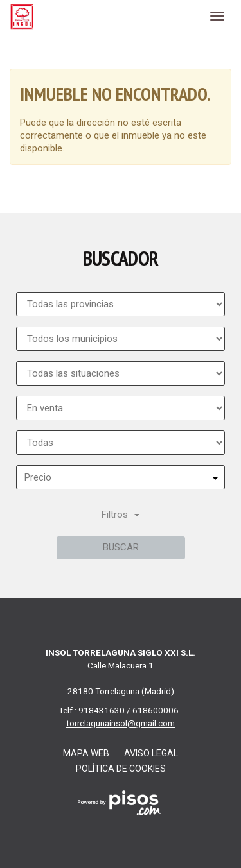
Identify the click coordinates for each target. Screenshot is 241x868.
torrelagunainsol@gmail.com (121, 723)
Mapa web (86, 753)
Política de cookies (121, 769)
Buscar (121, 547)
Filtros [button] (121, 515)
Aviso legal (151, 753)
